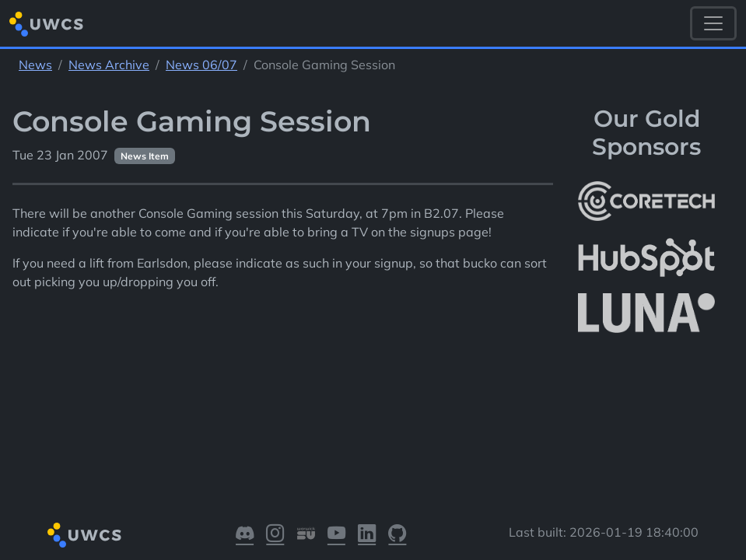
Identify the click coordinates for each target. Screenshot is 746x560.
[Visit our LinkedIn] (367, 535)
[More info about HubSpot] (646, 257)
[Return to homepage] (46, 24)
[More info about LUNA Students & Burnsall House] (646, 314)
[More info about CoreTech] (646, 201)
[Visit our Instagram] (275, 535)
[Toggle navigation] (713, 23)
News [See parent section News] (35, 65)
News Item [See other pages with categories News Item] (145, 156)
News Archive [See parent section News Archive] (109, 65)
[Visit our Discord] (245, 535)
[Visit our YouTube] (336, 535)
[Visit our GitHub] (397, 535)
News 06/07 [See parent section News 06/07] (201, 65)
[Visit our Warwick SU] (306, 535)
